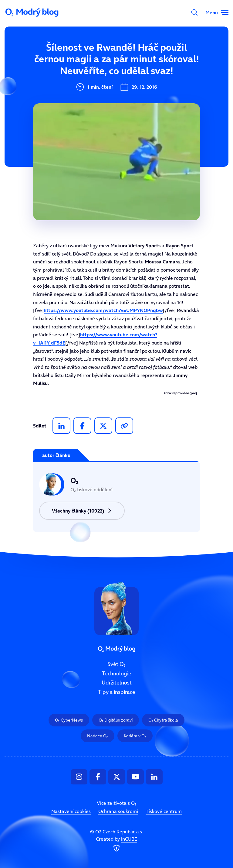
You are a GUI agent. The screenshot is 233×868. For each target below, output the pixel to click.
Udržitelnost (117, 683)
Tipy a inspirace (117, 692)
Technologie (117, 673)
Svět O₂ (116, 664)
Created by (116, 844)
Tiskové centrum (164, 811)
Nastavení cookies (71, 811)
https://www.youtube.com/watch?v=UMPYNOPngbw (103, 310)
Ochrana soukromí (118, 811)
